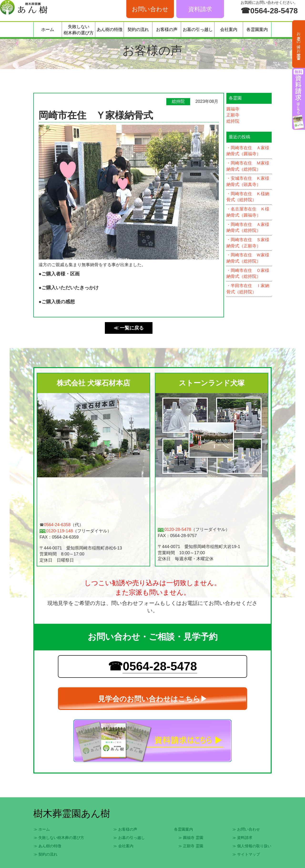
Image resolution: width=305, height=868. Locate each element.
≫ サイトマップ (246, 854)
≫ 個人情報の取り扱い (252, 846)
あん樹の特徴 (110, 30)
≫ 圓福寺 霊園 (191, 838)
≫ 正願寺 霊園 (191, 846)
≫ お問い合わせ (246, 829)
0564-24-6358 (57, 525)
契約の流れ (138, 30)
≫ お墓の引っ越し (129, 838)
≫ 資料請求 (242, 838)
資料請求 (200, 9)
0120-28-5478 (178, 529)
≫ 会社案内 (123, 846)
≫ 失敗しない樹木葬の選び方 (59, 838)
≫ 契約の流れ (46, 854)
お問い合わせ (150, 9)
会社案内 (229, 30)
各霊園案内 (257, 30)
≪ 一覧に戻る (129, 328)
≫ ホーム (42, 829)
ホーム (48, 30)
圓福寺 (233, 109)
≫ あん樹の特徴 (47, 846)
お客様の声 (167, 30)
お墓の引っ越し (198, 30)
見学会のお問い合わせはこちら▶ (153, 699)
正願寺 (233, 115)
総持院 (233, 121)
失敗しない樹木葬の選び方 (79, 30)
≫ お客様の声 (125, 829)
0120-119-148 (60, 531)
